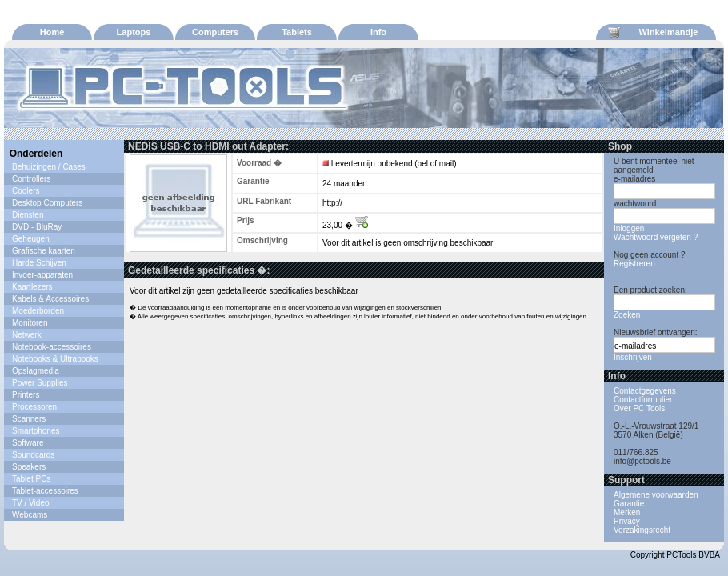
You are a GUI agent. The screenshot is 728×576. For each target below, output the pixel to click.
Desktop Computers (47, 203)
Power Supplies (40, 383)
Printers (26, 395)
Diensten (28, 215)
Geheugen (31, 239)
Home (52, 32)
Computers (215, 32)
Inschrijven (633, 357)
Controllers (31, 179)
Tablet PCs (31, 479)
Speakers (29, 467)
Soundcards (33, 455)
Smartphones (36, 431)
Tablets (297, 32)
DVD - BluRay (37, 227)
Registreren (634, 264)
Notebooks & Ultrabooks (55, 359)
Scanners (29, 419)
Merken (627, 512)
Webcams (30, 515)
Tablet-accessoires (45, 491)
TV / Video (31, 503)
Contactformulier (643, 400)
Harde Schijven (39, 263)
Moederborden (38, 311)
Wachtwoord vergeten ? (656, 237)
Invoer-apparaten (42, 275)
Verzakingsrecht (642, 530)
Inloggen (629, 228)
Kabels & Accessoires (50, 299)
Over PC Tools (639, 408)
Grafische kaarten (44, 251)
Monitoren (30, 323)
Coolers (26, 191)
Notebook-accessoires (52, 347)
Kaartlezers (32, 287)
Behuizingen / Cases (49, 167)
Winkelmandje (653, 32)
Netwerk (27, 335)
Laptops (134, 32)
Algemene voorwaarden (656, 495)
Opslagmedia (36, 371)
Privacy (627, 521)
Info (378, 32)
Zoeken (627, 315)
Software (28, 443)
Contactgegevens (645, 391)
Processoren (34, 407)
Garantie (629, 504)
